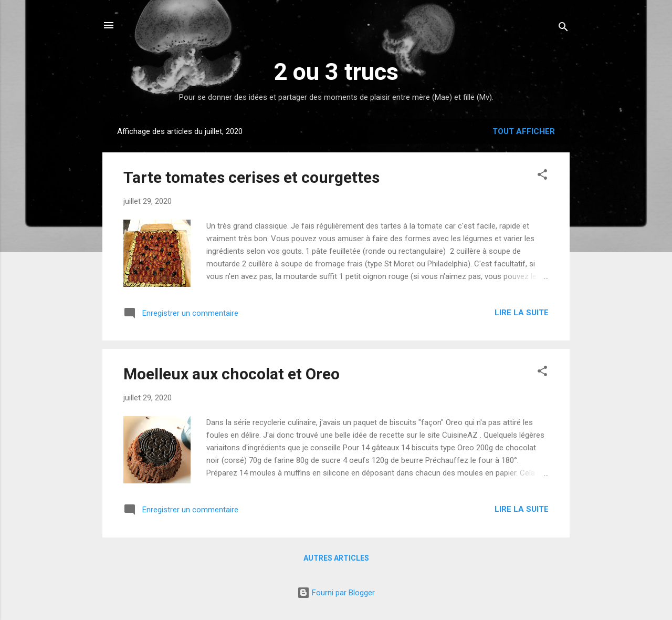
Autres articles (336, 558)
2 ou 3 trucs (336, 72)
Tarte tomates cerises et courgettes (251, 177)
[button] (542, 176)
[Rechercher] (563, 29)
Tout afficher (524, 131)
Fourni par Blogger (336, 593)
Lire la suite (522, 313)
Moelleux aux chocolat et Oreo (232, 374)
